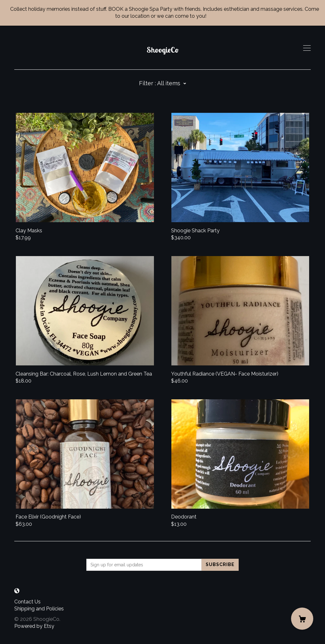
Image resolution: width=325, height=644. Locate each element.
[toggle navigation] (307, 48)
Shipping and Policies (39, 609)
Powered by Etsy (34, 626)
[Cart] (302, 619)
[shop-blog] (17, 591)
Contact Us (27, 602)
